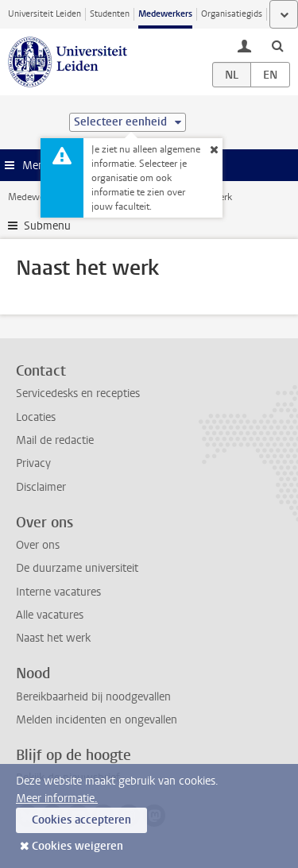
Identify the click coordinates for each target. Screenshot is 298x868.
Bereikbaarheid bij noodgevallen (93, 697)
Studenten (110, 14)
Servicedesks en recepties (78, 393)
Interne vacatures (58, 592)
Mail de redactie (55, 440)
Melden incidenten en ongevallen (97, 720)
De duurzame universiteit (77, 568)
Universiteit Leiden (45, 14)
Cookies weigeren (77, 846)
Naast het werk (53, 638)
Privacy (33, 463)
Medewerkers (165, 14)
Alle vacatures (50, 615)
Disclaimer (41, 487)
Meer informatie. (57, 799)
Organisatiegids (232, 14)
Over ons (38, 545)
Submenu (47, 226)
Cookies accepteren (81, 820)
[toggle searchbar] (277, 45)
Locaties (36, 417)
